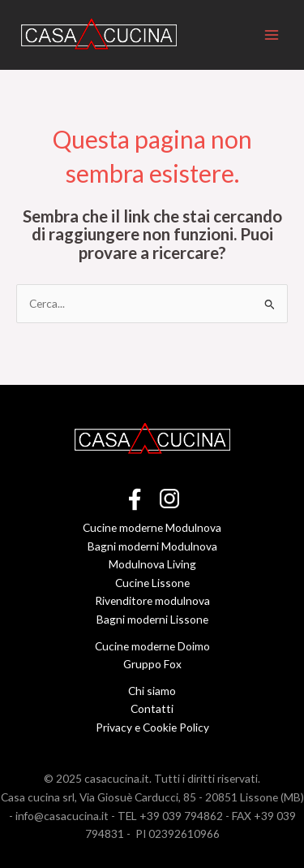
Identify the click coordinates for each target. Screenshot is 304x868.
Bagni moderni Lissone (152, 619)
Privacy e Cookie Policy (152, 727)
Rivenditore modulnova (152, 600)
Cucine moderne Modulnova (152, 527)
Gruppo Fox (152, 664)
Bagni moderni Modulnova (152, 546)
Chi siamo (152, 691)
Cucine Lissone (152, 583)
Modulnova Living (152, 564)
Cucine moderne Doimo (152, 646)
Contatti (152, 708)
